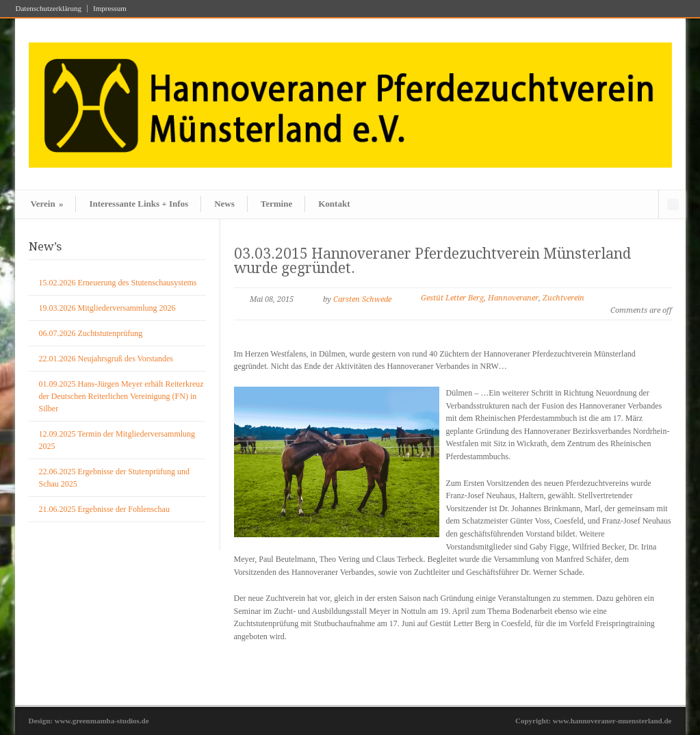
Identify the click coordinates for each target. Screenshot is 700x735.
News (224, 204)
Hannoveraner (513, 298)
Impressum (110, 9)
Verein (47, 204)
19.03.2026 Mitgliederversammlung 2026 (107, 308)
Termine (276, 204)
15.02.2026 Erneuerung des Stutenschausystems (118, 283)
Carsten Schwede (362, 299)
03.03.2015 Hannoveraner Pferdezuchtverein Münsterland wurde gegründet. (432, 261)
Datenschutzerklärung (49, 9)
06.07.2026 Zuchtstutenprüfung (91, 333)
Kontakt (334, 204)
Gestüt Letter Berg (452, 298)
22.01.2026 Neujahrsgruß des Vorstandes (106, 359)
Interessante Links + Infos (139, 204)
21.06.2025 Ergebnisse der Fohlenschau (104, 509)
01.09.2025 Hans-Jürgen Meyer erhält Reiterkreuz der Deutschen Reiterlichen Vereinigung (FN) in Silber (121, 396)
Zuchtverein (563, 298)
